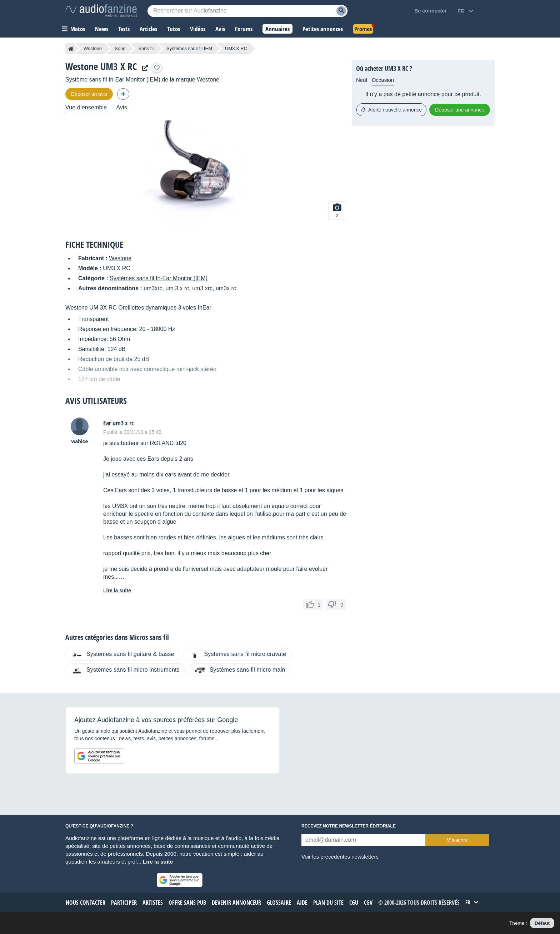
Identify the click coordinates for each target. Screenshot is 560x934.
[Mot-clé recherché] (247, 11)
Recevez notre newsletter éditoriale (349, 826)
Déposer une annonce (460, 110)
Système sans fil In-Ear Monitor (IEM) (113, 80)
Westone (93, 48)
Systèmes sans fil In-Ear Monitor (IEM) (159, 278)
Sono (120, 48)
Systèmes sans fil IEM (189, 48)
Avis (122, 107)
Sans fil (146, 48)
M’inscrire (457, 840)
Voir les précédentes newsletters (340, 857)
